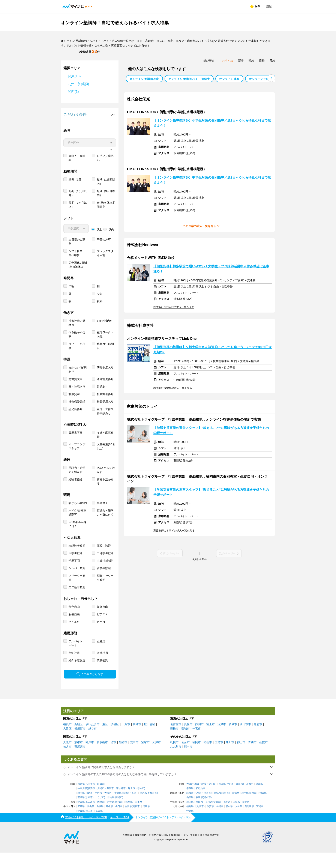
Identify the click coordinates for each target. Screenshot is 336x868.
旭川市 (230, 758)
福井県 (227, 817)
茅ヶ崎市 (121, 804)
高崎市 (119, 813)
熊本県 (229, 822)
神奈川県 (82, 804)
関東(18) (74, 76)
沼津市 (222, 740)
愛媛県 (81, 826)
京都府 (250, 799)
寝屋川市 (80, 762)
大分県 (239, 822)
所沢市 (98, 808)
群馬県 (111, 813)
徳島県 (146, 822)
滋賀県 (259, 799)
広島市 (219, 758)
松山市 (208, 758)
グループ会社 (190, 850)
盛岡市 (253, 808)
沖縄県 (190, 826)
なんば (212, 799)
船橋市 (126, 808)
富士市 (211, 740)
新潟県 (190, 817)
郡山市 (241, 758)
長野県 (246, 817)
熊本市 (188, 762)
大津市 (157, 758)
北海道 (190, 808)
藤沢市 (110, 804)
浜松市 (188, 740)
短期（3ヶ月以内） (106, 209)
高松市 (136, 822)
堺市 (113, 758)
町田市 (101, 799)
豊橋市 (174, 744)
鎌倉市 (131, 804)
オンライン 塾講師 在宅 (144, 79)
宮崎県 (260, 822)
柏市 (134, 808)
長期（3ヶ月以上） (78, 220)
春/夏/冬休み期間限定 (106, 220)
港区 (105, 740)
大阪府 (190, 799)
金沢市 (217, 817)
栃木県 (143, 808)
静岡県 (111, 817)
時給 (251, 61)
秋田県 (263, 808)
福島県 (199, 813)
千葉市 (126, 740)
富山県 (199, 817)
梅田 (197, 799)
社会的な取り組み (159, 850)
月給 (272, 61)
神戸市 (90, 758)
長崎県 (220, 822)
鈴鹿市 (258, 740)
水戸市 (89, 813)
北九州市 (176, 762)
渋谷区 (115, 740)
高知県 (99, 826)
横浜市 (67, 740)
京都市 (79, 758)
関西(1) (73, 92)
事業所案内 (141, 850)
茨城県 (81, 813)
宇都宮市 (152, 808)
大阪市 (67, 758)
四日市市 (245, 740)
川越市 (89, 808)
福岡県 (190, 822)
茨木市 (134, 758)
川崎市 (137, 740)
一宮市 (197, 744)
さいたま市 (92, 740)
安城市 (185, 744)
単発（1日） (76, 195)
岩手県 (245, 808)
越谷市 (92, 744)
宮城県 (217, 808)
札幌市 (174, 758)
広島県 (81, 822)
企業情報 (127, 850)
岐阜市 (233, 740)
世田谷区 (150, 740)
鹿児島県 (249, 822)
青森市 (252, 758)
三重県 (139, 817)
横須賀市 (80, 744)
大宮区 (108, 808)
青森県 (236, 808)
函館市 (263, 758)
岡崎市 (101, 817)
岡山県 (91, 822)
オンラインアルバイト (263, 79)
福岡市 (197, 758)
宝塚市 (145, 758)
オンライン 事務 (229, 79)
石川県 (209, 817)
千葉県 (118, 808)
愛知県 (81, 817)
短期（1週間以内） (106, 197)
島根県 (109, 822)
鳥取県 (100, 822)
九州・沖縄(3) (78, 84)
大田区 (67, 744)
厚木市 (141, 804)
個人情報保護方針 (210, 850)
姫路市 (123, 758)
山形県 (190, 813)
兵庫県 (222, 799)
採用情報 (176, 850)
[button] (271, 78)
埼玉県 (81, 808)
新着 (241, 61)
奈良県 (190, 804)
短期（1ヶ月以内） (78, 209)
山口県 (119, 822)
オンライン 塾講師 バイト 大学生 (189, 79)
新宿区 (79, 740)
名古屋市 (176, 740)
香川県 (128, 822)
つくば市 (100, 813)
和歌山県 (201, 804)
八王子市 (90, 799)
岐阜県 (129, 817)
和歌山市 (102, 758)
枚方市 (67, 762)
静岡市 (199, 740)
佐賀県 (210, 822)
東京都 (81, 799)
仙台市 (185, 758)
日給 (262, 61)
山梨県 (236, 817)
